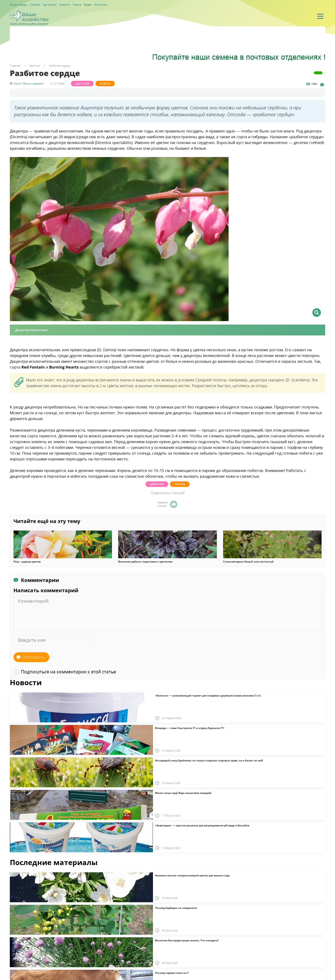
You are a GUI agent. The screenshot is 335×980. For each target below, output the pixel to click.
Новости (65, 5)
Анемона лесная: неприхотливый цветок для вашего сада (192, 876)
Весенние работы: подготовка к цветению (145, 562)
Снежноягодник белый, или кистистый (248, 562)
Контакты (101, 5)
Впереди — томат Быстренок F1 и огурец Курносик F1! (190, 728)
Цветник (82, 84)
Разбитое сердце (60, 66)
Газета (77, 5)
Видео (88, 5)
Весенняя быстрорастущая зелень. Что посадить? (187, 940)
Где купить (50, 5)
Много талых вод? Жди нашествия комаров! (183, 793)
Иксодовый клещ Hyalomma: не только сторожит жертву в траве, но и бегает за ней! (209, 761)
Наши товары (19, 5)
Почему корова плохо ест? (172, 973)
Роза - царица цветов (27, 562)
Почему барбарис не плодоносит (176, 908)
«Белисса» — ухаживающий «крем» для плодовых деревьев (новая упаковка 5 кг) (208, 696)
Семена (35, 5)
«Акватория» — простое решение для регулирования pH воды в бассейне (202, 826)
